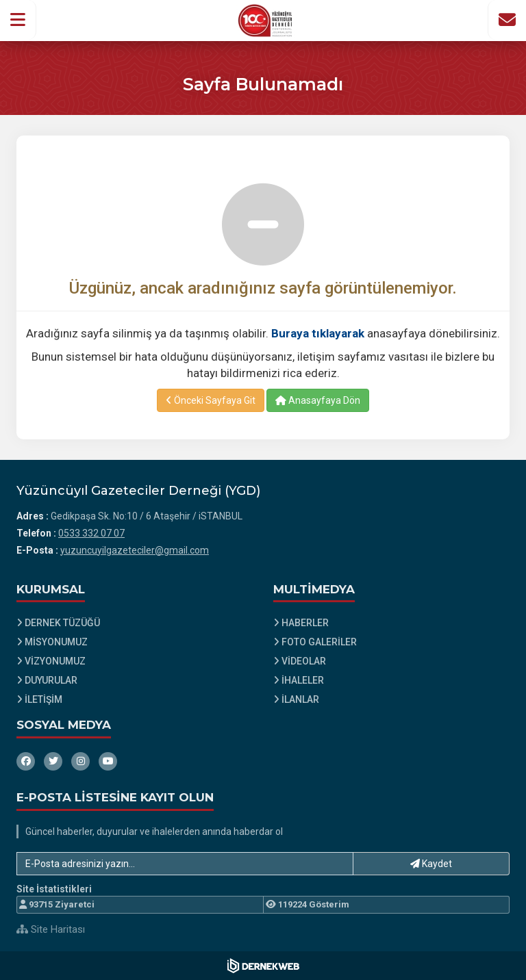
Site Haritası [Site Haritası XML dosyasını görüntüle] (51, 929)
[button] (18, 20)
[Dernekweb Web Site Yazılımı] (263, 966)
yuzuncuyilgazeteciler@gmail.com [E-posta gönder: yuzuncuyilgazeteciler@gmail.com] (135, 550)
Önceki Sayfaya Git (211, 400)
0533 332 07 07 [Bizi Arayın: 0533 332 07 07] (91, 533)
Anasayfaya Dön (318, 400)
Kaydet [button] (431, 864)
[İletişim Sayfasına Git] (507, 20)
